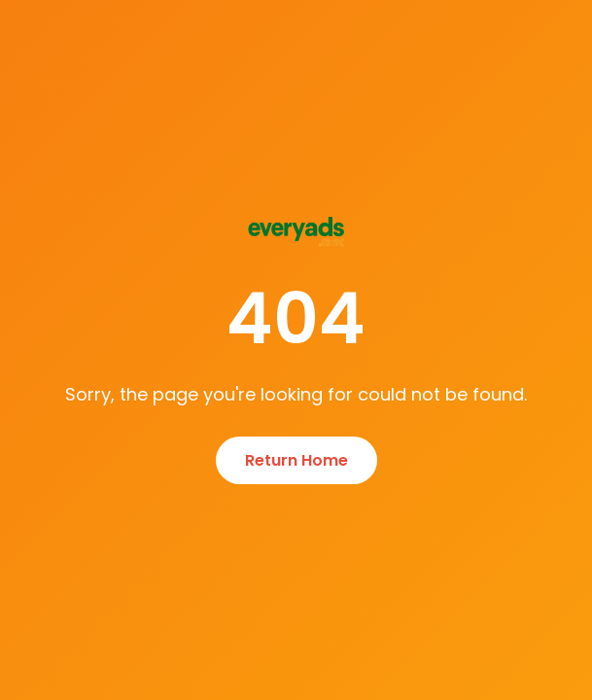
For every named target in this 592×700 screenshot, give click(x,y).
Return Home (296, 460)
